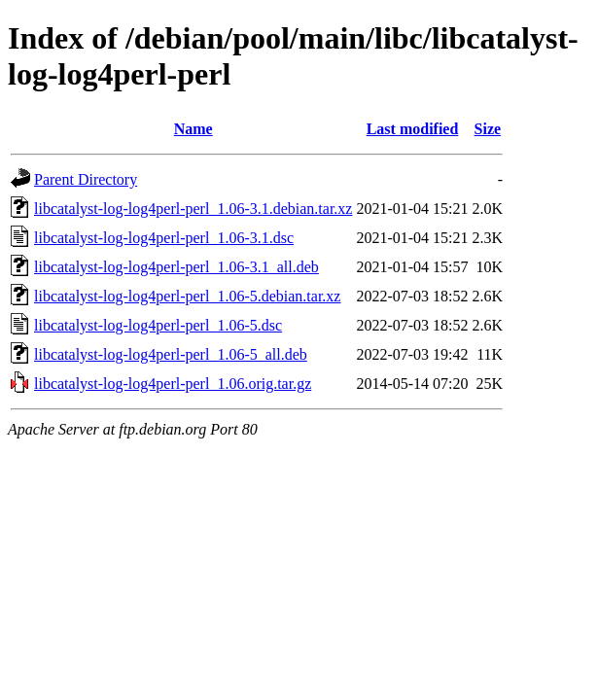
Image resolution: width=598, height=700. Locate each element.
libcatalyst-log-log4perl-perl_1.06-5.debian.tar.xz (187, 296)
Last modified (413, 129)
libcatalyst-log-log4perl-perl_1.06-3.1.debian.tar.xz (193, 209)
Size (488, 129)
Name (193, 129)
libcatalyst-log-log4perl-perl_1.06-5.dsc (158, 325)
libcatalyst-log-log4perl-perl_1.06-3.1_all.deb (176, 267)
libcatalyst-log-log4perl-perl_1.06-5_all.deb (171, 354)
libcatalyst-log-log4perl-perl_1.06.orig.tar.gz (173, 384)
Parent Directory (86, 179)
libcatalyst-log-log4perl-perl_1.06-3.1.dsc (164, 238)
